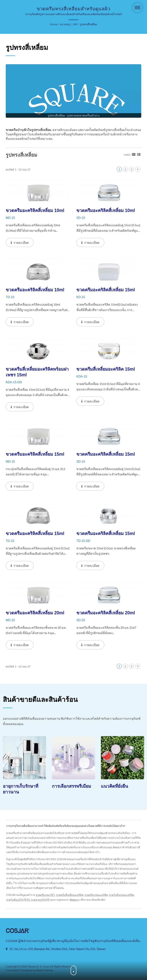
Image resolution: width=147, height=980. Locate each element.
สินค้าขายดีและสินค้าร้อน (40, 700)
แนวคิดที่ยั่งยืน (114, 786)
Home (54, 24)
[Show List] (139, 154)
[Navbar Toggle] (137, 8)
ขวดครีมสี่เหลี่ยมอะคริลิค (70, 895)
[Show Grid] (134, 154)
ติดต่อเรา (75, 900)
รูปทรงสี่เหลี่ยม (88, 24)
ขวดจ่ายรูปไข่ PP (40, 900)
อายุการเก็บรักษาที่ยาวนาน (21, 789)
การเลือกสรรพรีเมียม (71, 786)
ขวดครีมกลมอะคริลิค (96, 895)
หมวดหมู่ (65, 24)
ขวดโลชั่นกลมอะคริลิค (122, 895)
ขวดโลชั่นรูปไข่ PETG (18, 900)
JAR (75, 24)
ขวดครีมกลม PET (45, 895)
